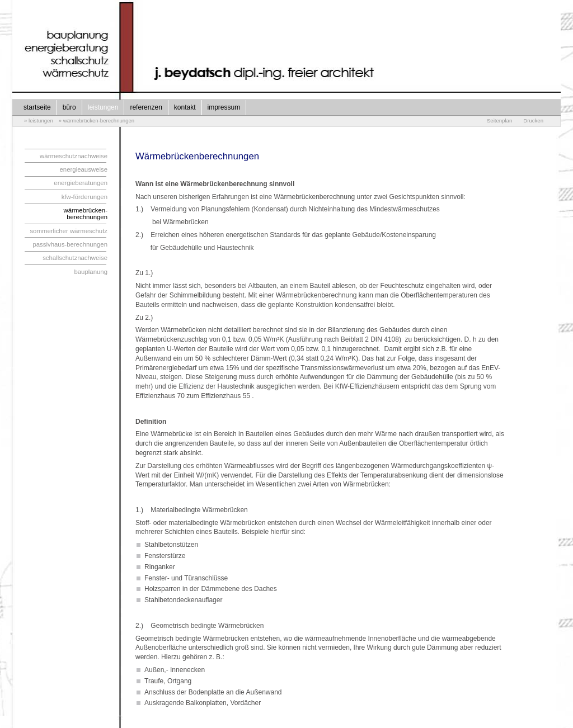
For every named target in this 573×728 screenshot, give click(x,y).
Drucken (533, 120)
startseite (37, 107)
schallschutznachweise (75, 258)
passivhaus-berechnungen (70, 244)
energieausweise (84, 169)
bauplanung (91, 272)
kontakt (185, 107)
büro (69, 107)
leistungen (103, 107)
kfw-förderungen (84, 197)
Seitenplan (499, 120)
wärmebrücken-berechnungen (86, 214)
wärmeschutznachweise (74, 156)
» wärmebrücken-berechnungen (97, 120)
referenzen (146, 107)
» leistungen (39, 120)
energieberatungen (81, 183)
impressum (224, 107)
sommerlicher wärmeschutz (69, 231)
